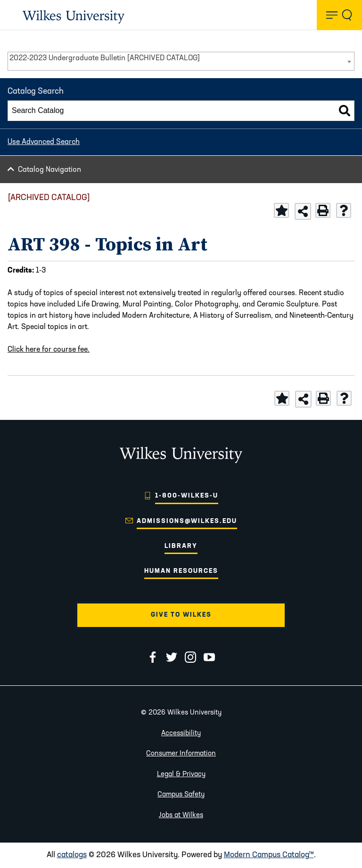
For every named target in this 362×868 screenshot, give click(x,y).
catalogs (72, 855)
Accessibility (181, 734)
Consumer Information (181, 754)
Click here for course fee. (49, 350)
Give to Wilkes (181, 615)
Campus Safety (181, 795)
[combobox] (181, 61)
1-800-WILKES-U (187, 496)
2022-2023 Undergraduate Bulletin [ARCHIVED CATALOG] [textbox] (105, 58)
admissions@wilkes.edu (187, 521)
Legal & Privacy (181, 775)
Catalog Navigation (49, 170)
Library (181, 546)
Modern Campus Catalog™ (269, 855)
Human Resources (181, 571)
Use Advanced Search (44, 142)
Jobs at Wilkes (181, 816)
